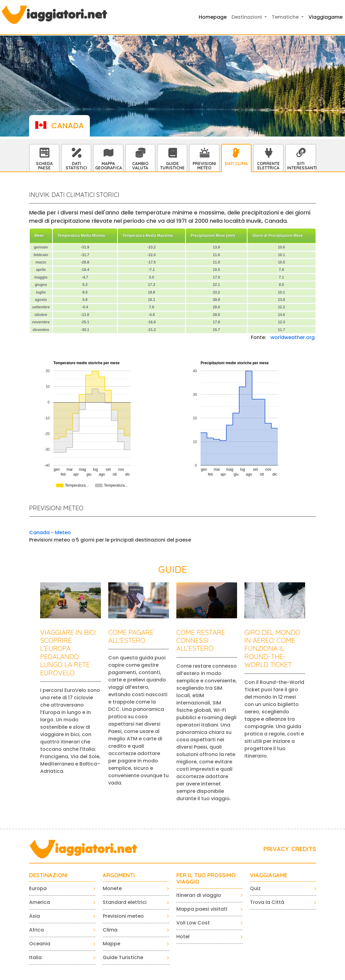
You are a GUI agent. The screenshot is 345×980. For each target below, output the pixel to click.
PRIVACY (276, 849)
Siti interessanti (301, 166)
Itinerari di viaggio (199, 895)
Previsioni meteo (123, 916)
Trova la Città (267, 902)
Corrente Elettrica (268, 166)
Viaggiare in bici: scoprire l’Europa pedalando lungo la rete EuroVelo (68, 653)
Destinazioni (48, 875)
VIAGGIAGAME (269, 875)
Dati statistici (76, 166)
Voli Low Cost (193, 923)
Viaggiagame (326, 17)
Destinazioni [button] (247, 17)
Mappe (111, 944)
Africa (36, 930)
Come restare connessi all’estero (201, 640)
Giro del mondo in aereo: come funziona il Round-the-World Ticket (272, 649)
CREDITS (304, 849)
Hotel (183, 937)
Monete (112, 888)
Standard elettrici (125, 902)
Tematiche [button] (286, 17)
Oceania (40, 944)
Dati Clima (236, 164)
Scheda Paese (44, 166)
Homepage (213, 17)
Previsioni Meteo (204, 166)
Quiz (255, 888)
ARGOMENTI (119, 875)
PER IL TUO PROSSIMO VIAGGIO (206, 879)
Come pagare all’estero (131, 636)
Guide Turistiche (172, 166)
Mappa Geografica (109, 166)
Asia (34, 916)
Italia (35, 957)
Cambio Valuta (140, 166)
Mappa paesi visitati (202, 909)
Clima (110, 930)
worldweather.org (293, 337)
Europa (38, 888)
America (40, 902)
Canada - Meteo (50, 532)
